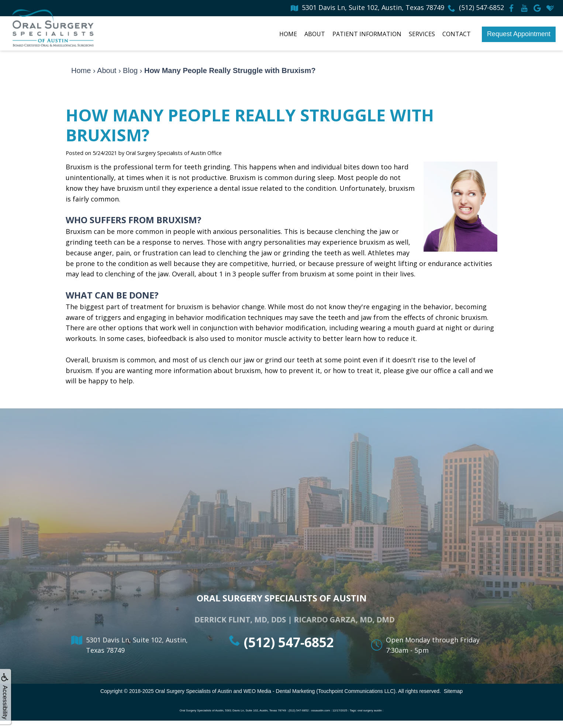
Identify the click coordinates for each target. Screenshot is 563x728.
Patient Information (367, 34)
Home (288, 34)
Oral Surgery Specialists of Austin (194, 691)
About (315, 34)
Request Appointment (519, 34)
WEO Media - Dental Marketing (279, 691)
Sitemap (453, 691)
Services (422, 34)
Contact (457, 34)
